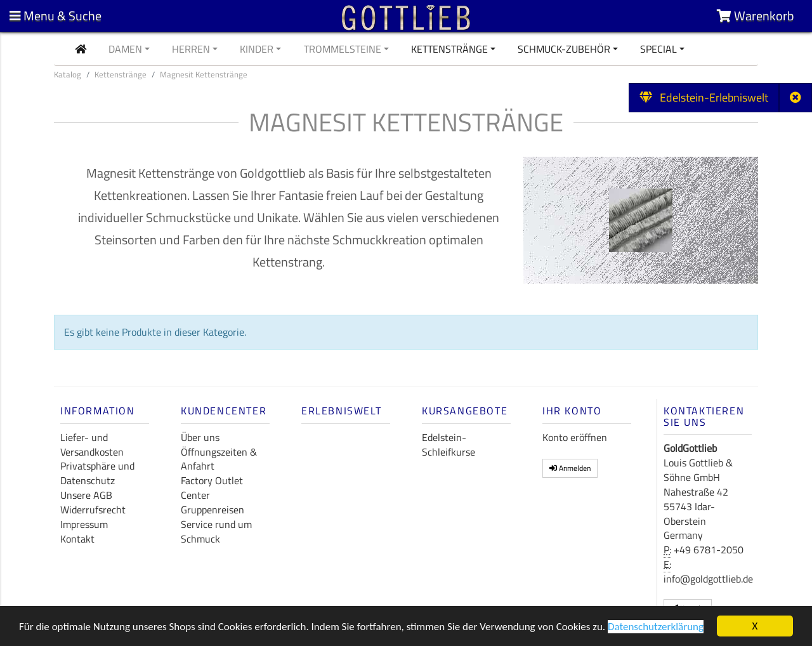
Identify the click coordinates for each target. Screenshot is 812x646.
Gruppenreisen (213, 510)
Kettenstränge (449, 49)
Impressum (84, 524)
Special (658, 49)
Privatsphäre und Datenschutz (97, 473)
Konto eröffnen (575, 437)
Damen (125, 49)
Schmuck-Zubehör (564, 49)
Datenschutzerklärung (656, 628)
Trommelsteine (343, 49)
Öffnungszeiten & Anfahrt (219, 459)
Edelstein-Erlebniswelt (704, 97)
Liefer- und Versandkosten (92, 445)
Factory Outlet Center (212, 488)
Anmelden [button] (570, 468)
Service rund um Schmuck (216, 531)
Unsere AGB (86, 495)
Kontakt (77, 539)
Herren (191, 49)
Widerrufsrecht (93, 510)
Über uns (200, 437)
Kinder (257, 49)
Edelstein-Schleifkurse (449, 445)
